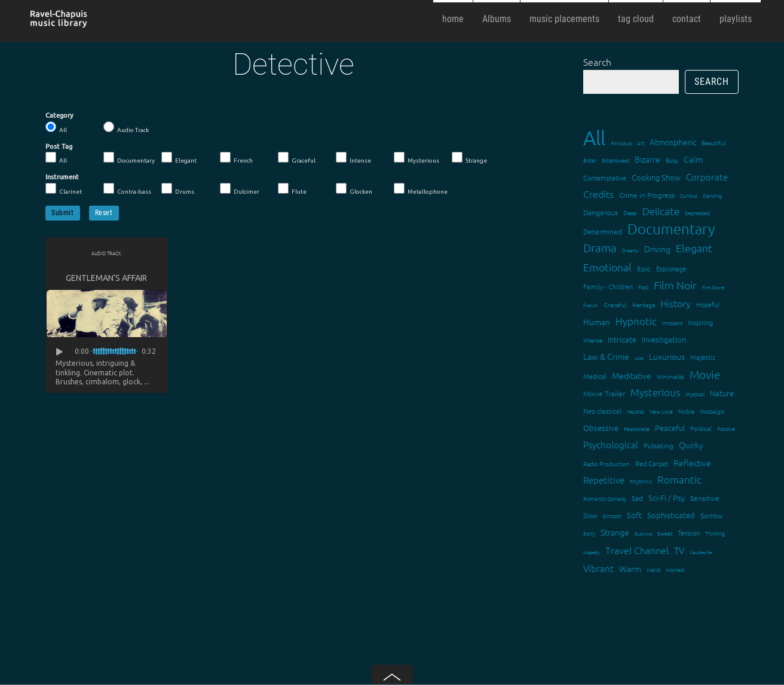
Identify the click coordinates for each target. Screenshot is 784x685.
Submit (63, 213)
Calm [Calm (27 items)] (693, 159)
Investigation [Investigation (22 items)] (664, 339)
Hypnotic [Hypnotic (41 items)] (636, 321)
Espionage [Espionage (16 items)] (671, 268)
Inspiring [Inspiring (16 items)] (700, 322)
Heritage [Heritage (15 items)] (644, 305)
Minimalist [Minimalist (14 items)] (670, 376)
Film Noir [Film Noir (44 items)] (675, 285)
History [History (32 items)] (676, 303)
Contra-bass (127, 189)
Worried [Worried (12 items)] (675, 569)
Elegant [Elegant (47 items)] (694, 248)
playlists (736, 19)
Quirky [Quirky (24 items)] (691, 445)
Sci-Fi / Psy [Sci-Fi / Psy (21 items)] (667, 498)
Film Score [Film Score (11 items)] (713, 287)
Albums (497, 19)
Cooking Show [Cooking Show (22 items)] (656, 177)
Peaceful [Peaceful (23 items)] (670, 428)
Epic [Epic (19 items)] (644, 268)
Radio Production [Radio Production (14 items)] (607, 464)
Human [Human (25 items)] (597, 322)
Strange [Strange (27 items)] (615, 532)
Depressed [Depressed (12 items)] (697, 212)
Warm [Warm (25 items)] (630, 568)
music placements (564, 19)
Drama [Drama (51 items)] (600, 247)
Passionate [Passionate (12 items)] (637, 428)
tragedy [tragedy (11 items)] (592, 552)
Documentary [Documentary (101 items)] (671, 229)
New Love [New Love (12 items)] (661, 411)
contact (687, 19)
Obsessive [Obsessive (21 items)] (601, 428)
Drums (178, 189)
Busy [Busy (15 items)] (672, 160)
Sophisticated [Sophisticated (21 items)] (671, 515)
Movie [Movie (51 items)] (705, 374)
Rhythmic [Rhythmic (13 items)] (641, 481)
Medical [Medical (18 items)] (595, 376)
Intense (353, 158)
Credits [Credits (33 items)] (598, 194)
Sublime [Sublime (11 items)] (643, 533)
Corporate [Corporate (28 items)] (707, 177)
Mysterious (416, 158)
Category (59, 115)
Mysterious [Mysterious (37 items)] (655, 392)
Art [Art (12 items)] (641, 143)
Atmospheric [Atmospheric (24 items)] (673, 142)
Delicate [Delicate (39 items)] (661, 211)
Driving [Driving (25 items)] (657, 249)
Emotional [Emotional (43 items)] (607, 267)
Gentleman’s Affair (106, 278)
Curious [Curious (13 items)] (689, 195)
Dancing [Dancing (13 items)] (712, 195)
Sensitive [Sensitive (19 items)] (705, 498)
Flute (292, 189)
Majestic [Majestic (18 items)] (703, 357)
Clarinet (64, 189)
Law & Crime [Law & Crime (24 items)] (606, 356)
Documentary (129, 158)
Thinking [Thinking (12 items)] (715, 533)
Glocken (354, 189)
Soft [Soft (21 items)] (634, 515)
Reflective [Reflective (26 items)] (692, 463)
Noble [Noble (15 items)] (686, 411)
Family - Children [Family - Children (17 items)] (608, 286)
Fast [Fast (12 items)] (643, 287)
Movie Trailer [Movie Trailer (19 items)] (604, 393)
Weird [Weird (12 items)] (653, 569)
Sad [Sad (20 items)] (637, 498)
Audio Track (126, 127)
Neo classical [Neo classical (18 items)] (602, 411)
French (236, 158)
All (56, 127)
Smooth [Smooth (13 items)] (612, 516)
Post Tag (59, 146)
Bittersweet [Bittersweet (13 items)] (615, 160)
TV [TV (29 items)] (679, 550)
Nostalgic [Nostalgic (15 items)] (712, 411)
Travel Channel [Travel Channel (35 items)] (637, 550)
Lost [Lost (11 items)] (639, 358)
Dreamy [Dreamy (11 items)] (630, 250)
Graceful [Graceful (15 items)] (615, 305)
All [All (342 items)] (594, 138)
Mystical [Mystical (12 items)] (695, 394)
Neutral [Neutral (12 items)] (636, 411)
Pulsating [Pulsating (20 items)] (659, 445)
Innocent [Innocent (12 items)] (672, 322)
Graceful (297, 158)
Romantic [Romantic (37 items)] (679, 479)
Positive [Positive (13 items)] (726, 428)
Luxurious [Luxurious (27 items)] (667, 356)
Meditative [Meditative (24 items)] (632, 375)
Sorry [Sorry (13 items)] (589, 533)
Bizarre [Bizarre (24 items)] (647, 159)
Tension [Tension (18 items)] (689, 533)
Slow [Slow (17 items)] (590, 515)
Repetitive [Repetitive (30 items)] (604, 480)
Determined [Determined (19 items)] (603, 231)
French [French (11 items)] (591, 305)
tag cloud (636, 19)
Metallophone (421, 189)
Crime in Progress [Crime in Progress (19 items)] (647, 195)
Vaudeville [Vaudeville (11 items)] (701, 552)
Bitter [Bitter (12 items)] (590, 160)
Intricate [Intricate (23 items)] (622, 339)
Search (597, 62)
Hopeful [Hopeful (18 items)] (708, 304)
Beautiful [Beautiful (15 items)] (714, 143)
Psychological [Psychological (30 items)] (611, 444)
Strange (469, 158)
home (453, 19)
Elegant (179, 158)
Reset (104, 213)
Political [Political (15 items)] (701, 428)
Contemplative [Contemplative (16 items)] (605, 178)
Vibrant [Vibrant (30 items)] (598, 568)
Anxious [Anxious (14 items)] (621, 143)
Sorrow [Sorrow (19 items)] (711, 515)
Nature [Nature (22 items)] (722, 393)
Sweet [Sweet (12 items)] (665, 533)
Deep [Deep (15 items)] (630, 212)
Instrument (62, 177)
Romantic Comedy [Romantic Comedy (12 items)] (605, 498)
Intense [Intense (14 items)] (593, 340)
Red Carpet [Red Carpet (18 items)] (652, 463)
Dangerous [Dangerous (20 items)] (601, 212)
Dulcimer (240, 189)
